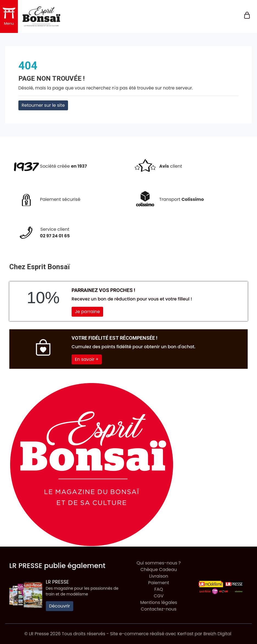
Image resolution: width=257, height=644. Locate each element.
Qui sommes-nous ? (159, 563)
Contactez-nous (159, 609)
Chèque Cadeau (159, 570)
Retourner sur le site (43, 105)
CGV (159, 596)
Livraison (159, 576)
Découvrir (60, 606)
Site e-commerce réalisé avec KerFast (152, 634)
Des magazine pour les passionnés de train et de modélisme (82, 591)
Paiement (159, 583)
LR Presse (57, 582)
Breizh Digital (217, 634)
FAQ (159, 589)
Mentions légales (159, 602)
